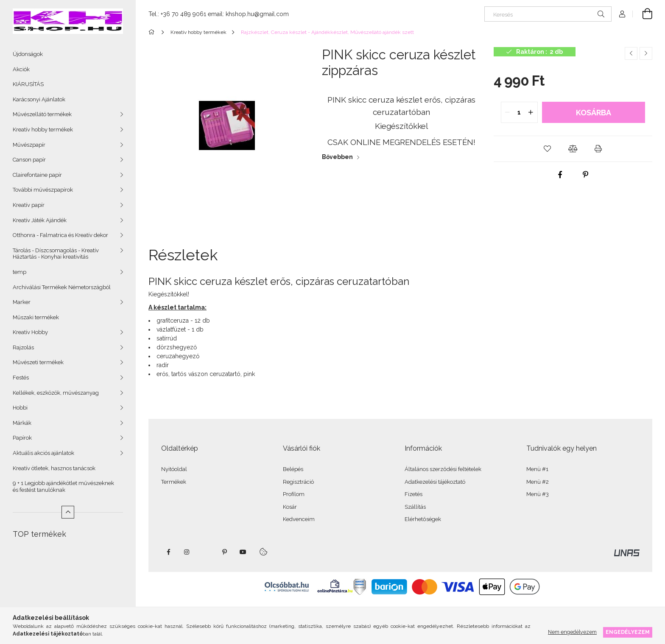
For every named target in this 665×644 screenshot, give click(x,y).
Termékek (174, 482)
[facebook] (560, 175)
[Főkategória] (153, 32)
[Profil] (622, 14)
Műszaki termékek (36, 317)
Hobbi (20, 408)
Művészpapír (29, 145)
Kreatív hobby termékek (43, 130)
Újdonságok (28, 54)
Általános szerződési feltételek (443, 469)
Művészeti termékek (38, 362)
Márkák (22, 423)
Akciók (21, 69)
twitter (206, 552)
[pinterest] (586, 175)
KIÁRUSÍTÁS (28, 84)
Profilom (294, 494)
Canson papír (29, 160)
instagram (187, 552)
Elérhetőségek (423, 519)
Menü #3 (538, 494)
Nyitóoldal (174, 469)
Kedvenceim (299, 519)
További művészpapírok (43, 190)
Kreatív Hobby (30, 332)
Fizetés (414, 494)
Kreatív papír (29, 205)
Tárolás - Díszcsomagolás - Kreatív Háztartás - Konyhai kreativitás (56, 254)
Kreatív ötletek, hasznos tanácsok (54, 468)
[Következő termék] (646, 53)
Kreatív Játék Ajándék (40, 220)
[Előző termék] (631, 53)
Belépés (293, 469)
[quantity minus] (508, 112)
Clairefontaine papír (37, 175)
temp (20, 272)
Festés (21, 378)
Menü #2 (538, 482)
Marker (22, 302)
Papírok (22, 438)
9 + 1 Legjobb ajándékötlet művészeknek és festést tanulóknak (63, 486)
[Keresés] (548, 14)
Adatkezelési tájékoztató (435, 482)
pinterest (224, 552)
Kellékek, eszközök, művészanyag (56, 393)
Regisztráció (298, 482)
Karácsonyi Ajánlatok (39, 99)
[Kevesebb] (68, 512)
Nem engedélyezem (572, 632)
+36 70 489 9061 (183, 14)
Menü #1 (537, 469)
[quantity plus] (531, 112)
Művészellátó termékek (42, 114)
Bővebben (337, 157)
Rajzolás (23, 347)
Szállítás (415, 507)
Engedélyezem (628, 632)
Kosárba (594, 113)
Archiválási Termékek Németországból (62, 287)
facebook (168, 552)
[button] (548, 149)
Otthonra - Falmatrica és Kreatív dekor (60, 235)
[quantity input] (519, 112)
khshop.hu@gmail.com (257, 14)
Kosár (290, 507)
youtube (243, 552)
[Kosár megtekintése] (643, 14)
